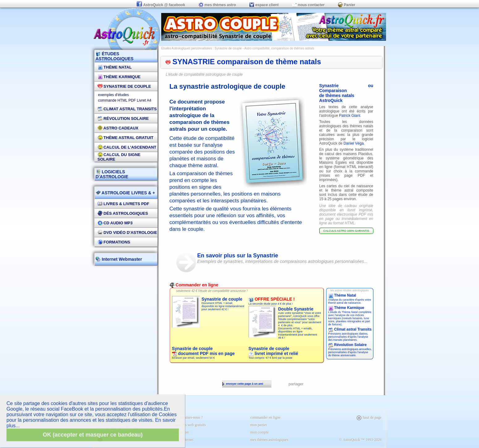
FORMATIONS (114, 242)
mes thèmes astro (217, 5)
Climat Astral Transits (127, 109)
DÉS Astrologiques (123, 213)
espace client (264, 5)
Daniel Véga (353, 143)
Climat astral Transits (350, 329)
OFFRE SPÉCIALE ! (272, 299)
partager (296, 384)
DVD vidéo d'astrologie (127, 232)
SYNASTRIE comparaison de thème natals (243, 62)
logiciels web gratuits (190, 425)
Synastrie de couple (124, 86)
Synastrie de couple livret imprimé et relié (273, 351)
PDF (132, 100)
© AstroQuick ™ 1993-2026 (360, 440)
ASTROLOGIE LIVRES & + (125, 193)
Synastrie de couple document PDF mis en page (203, 351)
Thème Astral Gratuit (126, 138)
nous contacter (308, 5)
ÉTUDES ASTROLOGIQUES (115, 56)
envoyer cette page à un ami (243, 384)
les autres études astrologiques (350, 290)
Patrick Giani (350, 116)
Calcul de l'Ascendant (127, 147)
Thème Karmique (119, 77)
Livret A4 (144, 100)
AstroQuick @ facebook (161, 5)
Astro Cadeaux (118, 128)
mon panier (258, 425)
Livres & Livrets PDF (124, 204)
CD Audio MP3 (115, 223)
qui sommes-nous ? (189, 417)
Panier (347, 5)
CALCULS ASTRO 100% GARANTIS (346, 231)
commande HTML (113, 100)
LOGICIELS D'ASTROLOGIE (112, 174)
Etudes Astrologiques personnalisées (187, 48)
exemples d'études (114, 95)
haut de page (369, 417)
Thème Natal (115, 67)
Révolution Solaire (123, 118)
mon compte (259, 432)
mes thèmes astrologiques (269, 440)
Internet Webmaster (121, 259)
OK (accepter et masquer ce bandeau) (93, 435)
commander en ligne (265, 417)
